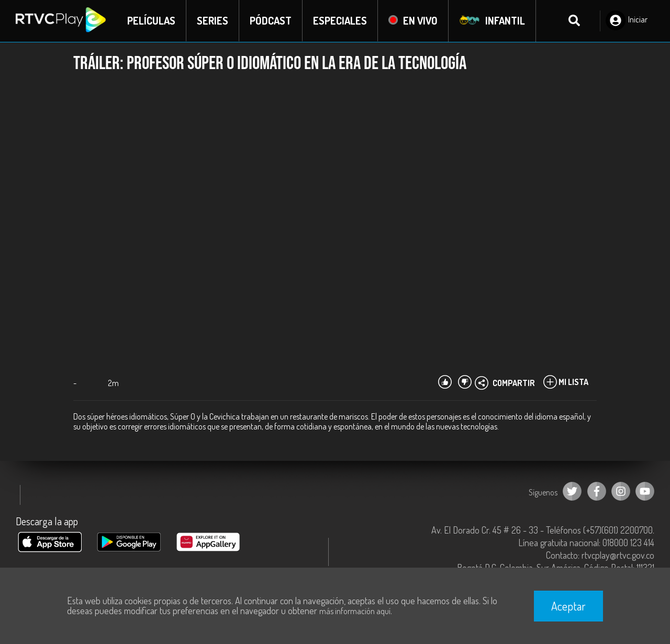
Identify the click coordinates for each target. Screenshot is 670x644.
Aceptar (568, 606)
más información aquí (355, 611)
